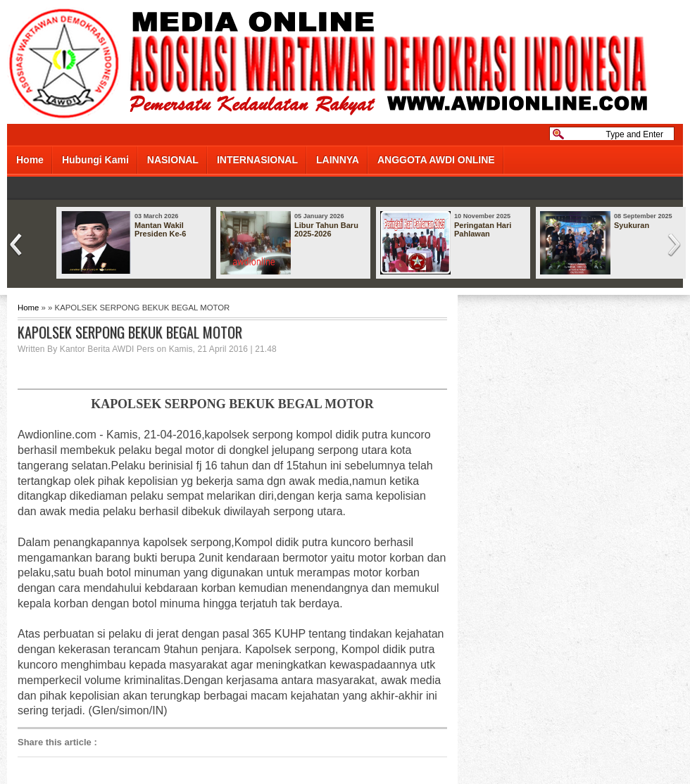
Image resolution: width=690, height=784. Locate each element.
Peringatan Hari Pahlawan (483, 229)
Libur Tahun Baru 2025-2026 (326, 229)
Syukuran (632, 225)
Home (30, 160)
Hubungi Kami (95, 160)
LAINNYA (338, 160)
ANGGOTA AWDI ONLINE (436, 160)
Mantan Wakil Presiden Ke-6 (160, 229)
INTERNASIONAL (257, 160)
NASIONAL (173, 160)
